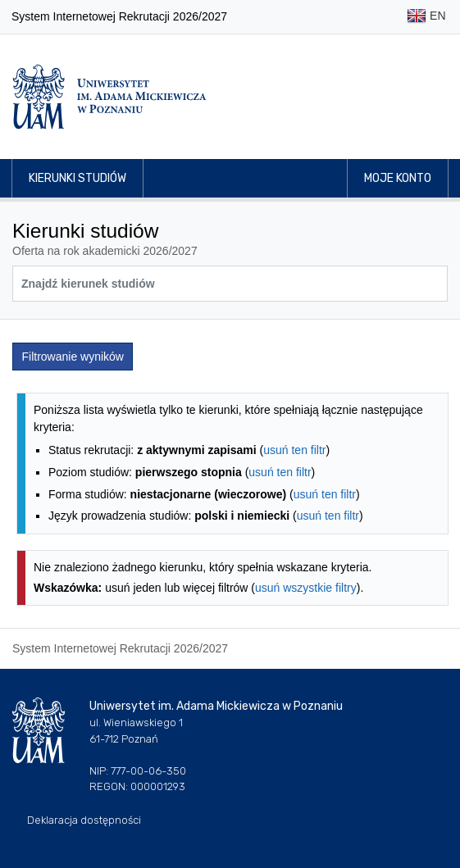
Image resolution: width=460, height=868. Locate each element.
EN (426, 17)
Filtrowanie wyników (73, 357)
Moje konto (398, 178)
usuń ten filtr (294, 450)
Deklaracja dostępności (84, 820)
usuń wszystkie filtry (306, 588)
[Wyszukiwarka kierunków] (230, 284)
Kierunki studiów (77, 178)
